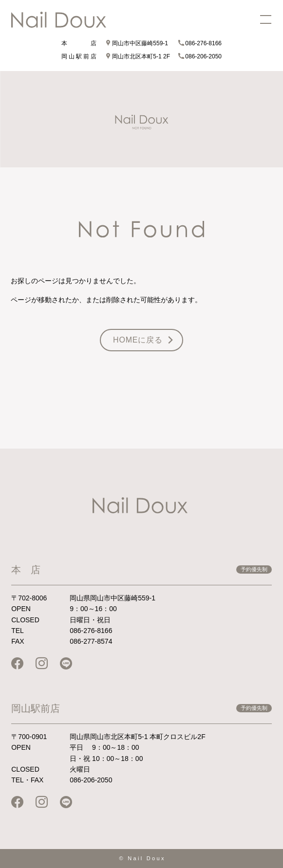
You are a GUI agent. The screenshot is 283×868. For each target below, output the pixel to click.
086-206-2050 (200, 56)
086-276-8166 (200, 43)
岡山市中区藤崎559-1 (137, 43)
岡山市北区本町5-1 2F (138, 56)
